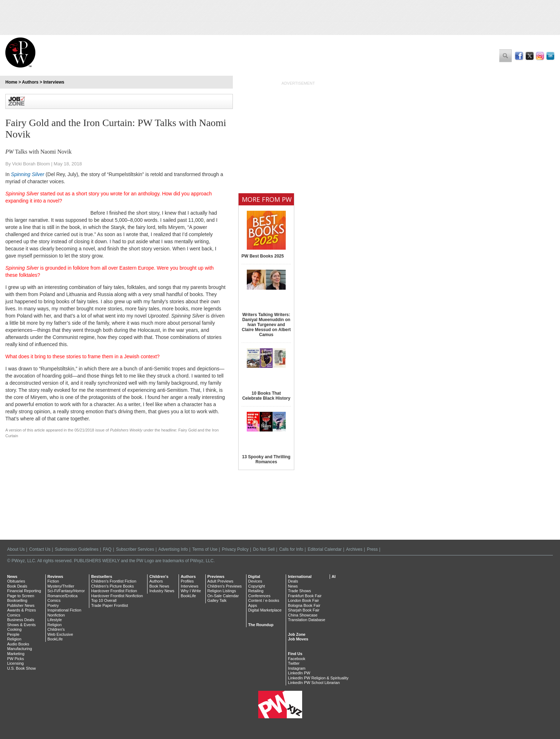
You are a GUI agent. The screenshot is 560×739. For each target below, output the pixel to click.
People (13, 634)
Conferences (259, 596)
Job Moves (298, 639)
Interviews (54, 82)
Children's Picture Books (112, 586)
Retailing (256, 591)
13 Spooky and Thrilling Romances (266, 459)
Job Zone (297, 634)
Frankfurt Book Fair (305, 596)
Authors (30, 82)
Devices (255, 581)
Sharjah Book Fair (304, 610)
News (12, 576)
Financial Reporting (24, 591)
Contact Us (40, 549)
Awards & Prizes (22, 610)
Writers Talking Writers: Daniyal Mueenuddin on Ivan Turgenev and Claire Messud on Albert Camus (266, 325)
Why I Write (191, 591)
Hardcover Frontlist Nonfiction (117, 596)
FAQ (107, 549)
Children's (56, 629)
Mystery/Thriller (61, 586)
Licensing (15, 663)
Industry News (162, 591)
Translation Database (306, 620)
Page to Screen (21, 596)
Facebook (296, 659)
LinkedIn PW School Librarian (314, 683)
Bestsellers (102, 576)
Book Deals (17, 586)
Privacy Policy (235, 549)
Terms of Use (205, 549)
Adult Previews (221, 581)
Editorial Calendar (324, 549)
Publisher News (21, 605)
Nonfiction (56, 615)
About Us (16, 549)
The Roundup (261, 625)
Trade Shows (299, 591)
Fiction (53, 581)
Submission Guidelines (77, 549)
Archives (354, 549)
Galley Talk (217, 600)
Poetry (53, 605)
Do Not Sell (264, 549)
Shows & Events (21, 625)
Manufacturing (20, 649)
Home (11, 82)
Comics (14, 615)
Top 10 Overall (104, 600)
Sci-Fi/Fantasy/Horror (66, 591)
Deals (293, 581)
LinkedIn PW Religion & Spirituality (318, 678)
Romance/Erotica (62, 596)
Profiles (187, 581)
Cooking (14, 629)
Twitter (294, 663)
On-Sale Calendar (223, 596)
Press (372, 549)
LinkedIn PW (299, 673)
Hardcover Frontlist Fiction (114, 591)
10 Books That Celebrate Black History (266, 396)
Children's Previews (225, 586)
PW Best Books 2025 (263, 256)
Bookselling (17, 600)
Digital (254, 576)
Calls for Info (291, 549)
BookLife (55, 639)
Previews (216, 576)
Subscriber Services (135, 549)
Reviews (55, 576)
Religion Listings (222, 591)
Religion (14, 639)
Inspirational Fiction (64, 610)
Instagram (297, 668)
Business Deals (21, 620)
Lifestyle (55, 620)
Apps (253, 605)
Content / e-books (264, 600)
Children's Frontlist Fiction (114, 581)
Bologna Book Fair (304, 605)
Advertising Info (173, 549)
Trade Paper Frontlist (109, 605)
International (300, 576)
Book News (159, 586)
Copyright (257, 586)
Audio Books (18, 644)
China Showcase (303, 615)
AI (334, 576)
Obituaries (16, 581)
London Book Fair (303, 600)
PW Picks (16, 659)
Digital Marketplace (265, 610)
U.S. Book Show (21, 668)
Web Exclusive (60, 634)
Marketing (16, 654)
